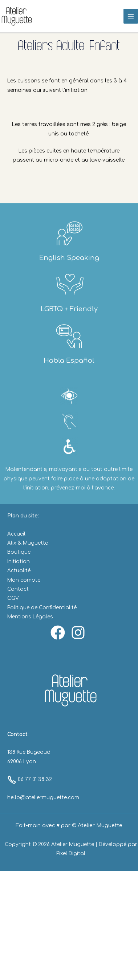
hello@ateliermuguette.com (43, 798)
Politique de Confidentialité (42, 608)
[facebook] (59, 633)
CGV (13, 598)
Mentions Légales (30, 617)
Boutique (19, 552)
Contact (18, 589)
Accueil (16, 534)
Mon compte (24, 580)
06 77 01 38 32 (30, 779)
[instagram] (79, 633)
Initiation (19, 562)
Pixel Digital (71, 853)
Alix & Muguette (28, 543)
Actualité (19, 571)
